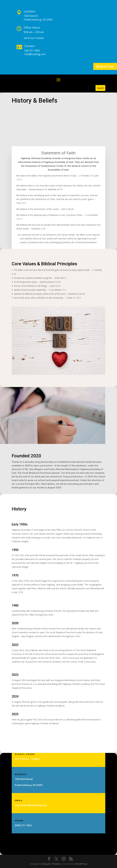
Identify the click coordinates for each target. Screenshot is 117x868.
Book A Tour (105, 66)
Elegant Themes (52, 864)
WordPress (81, 864)
